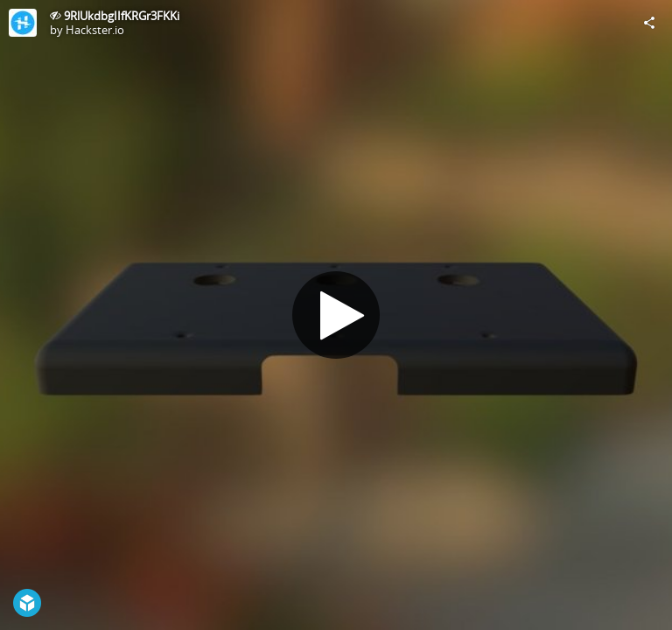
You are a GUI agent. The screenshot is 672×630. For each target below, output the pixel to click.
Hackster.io (95, 30)
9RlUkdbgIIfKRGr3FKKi (122, 16)
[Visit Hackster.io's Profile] (23, 23)
